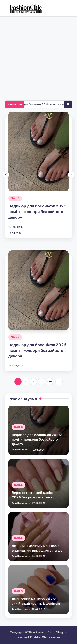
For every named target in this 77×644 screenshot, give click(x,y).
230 (49, 381)
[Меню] (70, 8)
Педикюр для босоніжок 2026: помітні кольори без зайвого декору (38, 212)
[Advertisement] (38, 57)
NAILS (15, 198)
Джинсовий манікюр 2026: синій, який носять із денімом (36, 601)
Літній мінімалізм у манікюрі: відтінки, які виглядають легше (37, 548)
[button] (17, 227)
